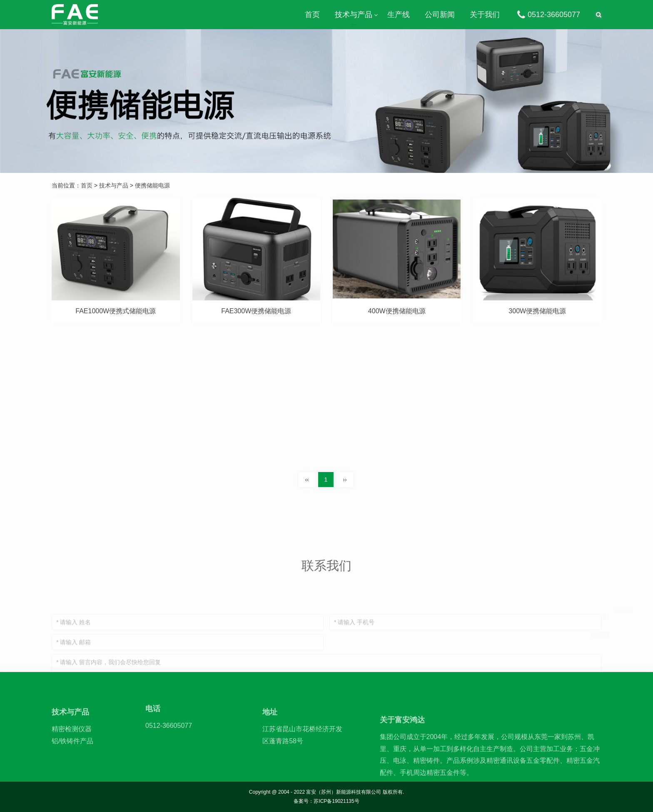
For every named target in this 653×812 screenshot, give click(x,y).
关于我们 (485, 15)
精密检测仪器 (72, 752)
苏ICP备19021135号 (336, 801)
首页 (312, 15)
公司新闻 (440, 15)
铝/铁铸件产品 (72, 764)
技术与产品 (354, 15)
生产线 (399, 15)
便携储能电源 (152, 185)
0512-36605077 (547, 15)
